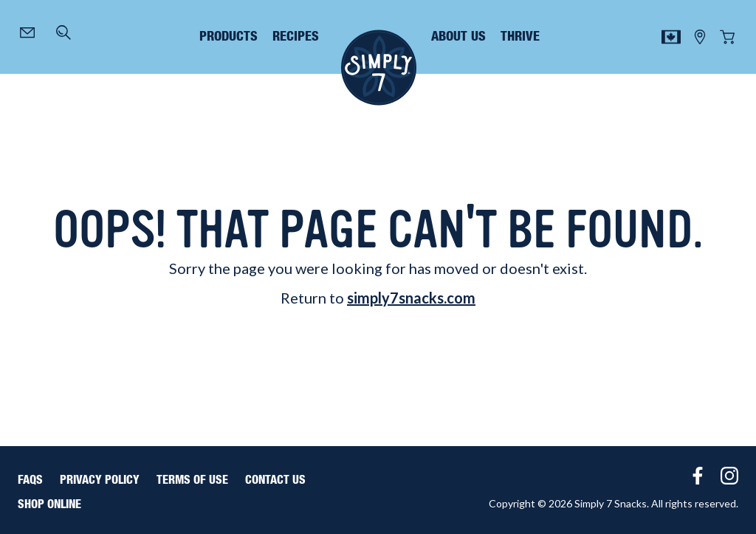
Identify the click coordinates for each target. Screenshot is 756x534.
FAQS (30, 480)
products (228, 37)
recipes (296, 37)
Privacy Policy (100, 480)
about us (458, 37)
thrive (520, 37)
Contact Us (275, 480)
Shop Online (49, 504)
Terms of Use (192, 480)
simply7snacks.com (411, 298)
